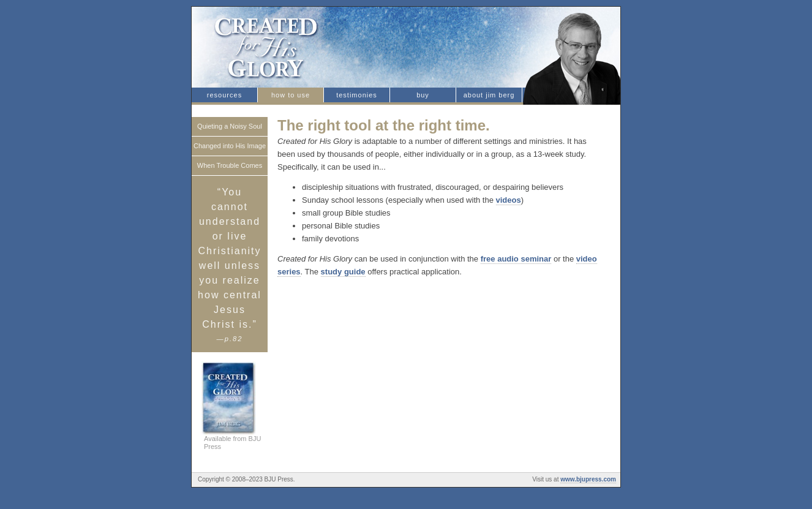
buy (423, 95)
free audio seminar (516, 259)
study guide (343, 272)
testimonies (357, 95)
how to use (291, 95)
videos (509, 200)
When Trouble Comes (230, 165)
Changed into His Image (230, 146)
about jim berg (489, 95)
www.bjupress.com (588, 479)
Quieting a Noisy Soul (230, 126)
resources (224, 95)
